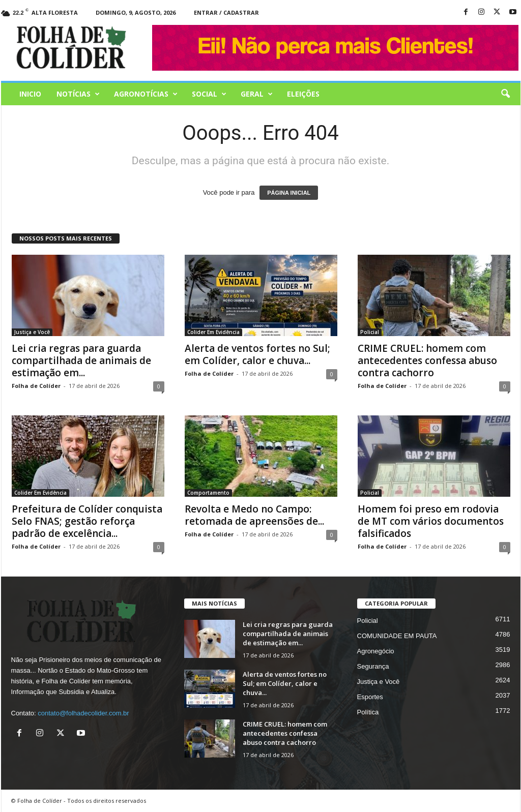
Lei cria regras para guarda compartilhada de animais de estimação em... (81, 360)
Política (368, 712)
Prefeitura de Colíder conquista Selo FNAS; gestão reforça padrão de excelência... (87, 521)
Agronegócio (376, 651)
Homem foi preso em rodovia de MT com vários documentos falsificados (431, 521)
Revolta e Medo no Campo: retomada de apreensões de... (254, 515)
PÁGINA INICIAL (289, 193)
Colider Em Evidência (213, 332)
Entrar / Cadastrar (226, 12)
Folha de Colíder (36, 386)
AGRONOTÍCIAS (146, 94)
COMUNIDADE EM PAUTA (397, 636)
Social (209, 94)
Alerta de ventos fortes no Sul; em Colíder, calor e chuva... (257, 354)
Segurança (373, 666)
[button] (505, 94)
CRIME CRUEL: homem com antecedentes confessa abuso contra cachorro (427, 360)
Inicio (30, 94)
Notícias (78, 94)
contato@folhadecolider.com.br (83, 713)
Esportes (370, 697)
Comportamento (208, 493)
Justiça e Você (32, 332)
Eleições (303, 94)
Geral (257, 94)
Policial (370, 332)
